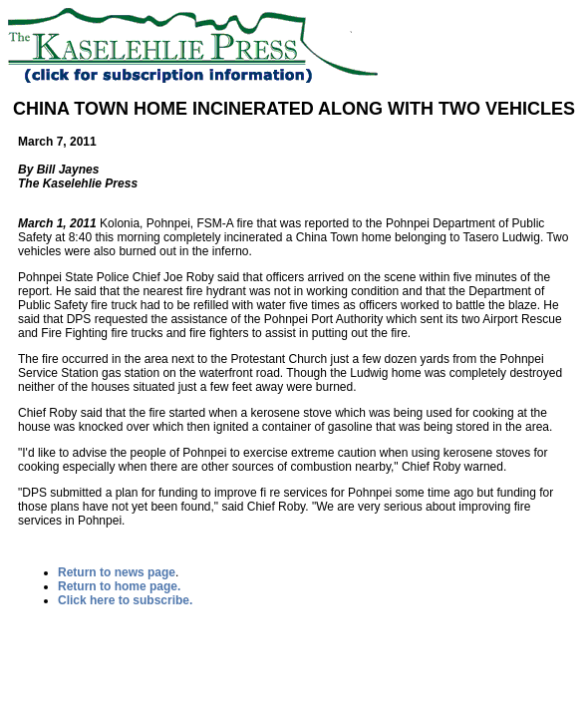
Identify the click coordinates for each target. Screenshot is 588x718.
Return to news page (117, 572)
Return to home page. (119, 586)
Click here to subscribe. (125, 600)
